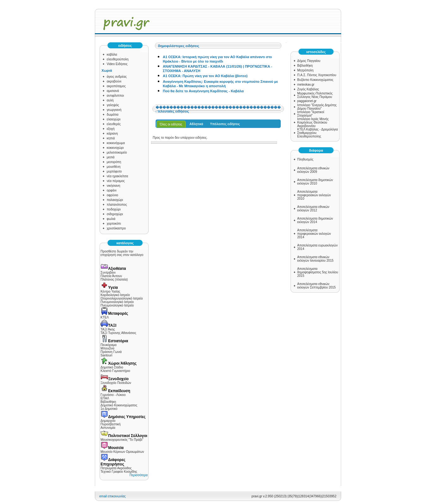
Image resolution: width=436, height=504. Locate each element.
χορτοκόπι (114, 224)
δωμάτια (113, 115)
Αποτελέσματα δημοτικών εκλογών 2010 (315, 182)
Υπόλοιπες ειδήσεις (225, 124)
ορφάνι (112, 190)
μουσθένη (114, 167)
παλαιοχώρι (115, 200)
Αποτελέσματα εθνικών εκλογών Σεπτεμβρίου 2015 (316, 286)
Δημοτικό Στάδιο (112, 367)
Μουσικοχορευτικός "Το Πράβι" (122, 440)
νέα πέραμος (116, 181)
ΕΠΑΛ (105, 398)
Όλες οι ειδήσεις (171, 124)
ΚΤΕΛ (105, 317)
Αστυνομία (108, 428)
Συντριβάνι (108, 273)
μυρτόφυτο (114, 171)
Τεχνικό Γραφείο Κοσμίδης (119, 472)
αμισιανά (113, 91)
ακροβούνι (114, 81)
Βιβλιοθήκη (108, 402)
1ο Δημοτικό (109, 409)
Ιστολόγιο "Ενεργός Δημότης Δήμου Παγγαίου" (317, 107)
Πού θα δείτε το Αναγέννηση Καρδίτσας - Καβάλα (203, 91)
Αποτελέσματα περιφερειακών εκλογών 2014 (314, 234)
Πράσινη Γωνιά (111, 352)
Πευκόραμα (109, 345)
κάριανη (112, 134)
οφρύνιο (113, 195)
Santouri (106, 355)
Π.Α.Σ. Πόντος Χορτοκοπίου (317, 75)
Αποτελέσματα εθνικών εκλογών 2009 (313, 170)
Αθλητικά (196, 124)
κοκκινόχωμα (116, 143)
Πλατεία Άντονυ (111, 276)
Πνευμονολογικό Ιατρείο (117, 302)
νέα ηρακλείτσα (118, 176)
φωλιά (111, 219)
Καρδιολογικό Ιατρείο (115, 295)
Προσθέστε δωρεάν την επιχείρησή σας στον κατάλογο (122, 253)
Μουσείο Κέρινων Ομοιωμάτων (122, 452)
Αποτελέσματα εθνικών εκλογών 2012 (313, 209)
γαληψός (113, 105)
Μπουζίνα (107, 348)
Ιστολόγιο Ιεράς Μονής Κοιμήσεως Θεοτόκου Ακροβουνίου (313, 122)
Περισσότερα (139, 475)
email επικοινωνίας (113, 496)
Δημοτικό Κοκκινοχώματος (119, 405)
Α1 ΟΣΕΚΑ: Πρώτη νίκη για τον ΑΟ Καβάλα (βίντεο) (205, 76)
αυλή (110, 100)
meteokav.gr (306, 85)
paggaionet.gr (307, 101)
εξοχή (111, 129)
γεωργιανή (114, 110)
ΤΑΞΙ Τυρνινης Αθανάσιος (118, 333)
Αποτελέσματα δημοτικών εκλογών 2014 (315, 220)
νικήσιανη (114, 186)
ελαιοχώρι (114, 119)
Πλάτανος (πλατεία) (114, 279)
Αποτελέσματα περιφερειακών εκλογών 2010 (314, 195)
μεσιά (111, 157)
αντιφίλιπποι (115, 96)
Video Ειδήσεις (117, 64)
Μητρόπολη (305, 70)
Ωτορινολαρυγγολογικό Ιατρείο (122, 298)
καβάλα (112, 55)
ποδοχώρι (114, 209)
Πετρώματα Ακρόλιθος (116, 468)
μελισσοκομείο (117, 152)
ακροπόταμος (116, 86)
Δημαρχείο (108, 421)
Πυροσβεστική (111, 424)
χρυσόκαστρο (116, 228)
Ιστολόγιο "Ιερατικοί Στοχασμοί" (311, 114)
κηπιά (111, 138)
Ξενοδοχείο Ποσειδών (116, 383)
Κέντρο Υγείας (110, 291)
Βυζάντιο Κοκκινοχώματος (315, 80)
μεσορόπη (114, 162)
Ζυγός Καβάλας (308, 89)
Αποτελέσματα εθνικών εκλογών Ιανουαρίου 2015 (315, 259)
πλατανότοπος (117, 205)
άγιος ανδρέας (117, 77)
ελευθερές (114, 124)
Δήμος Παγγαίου (309, 61)
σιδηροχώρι (115, 214)
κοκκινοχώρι (115, 148)
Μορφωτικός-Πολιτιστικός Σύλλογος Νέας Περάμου (315, 95)
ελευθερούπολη (118, 59)
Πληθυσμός (305, 159)
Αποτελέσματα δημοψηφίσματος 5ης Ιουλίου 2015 (318, 272)
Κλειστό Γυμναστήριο (115, 371)
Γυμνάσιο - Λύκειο (113, 395)
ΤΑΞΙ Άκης (108, 329)
